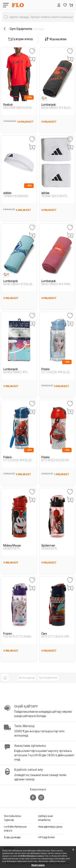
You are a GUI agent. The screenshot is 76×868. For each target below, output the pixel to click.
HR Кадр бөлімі (46, 837)
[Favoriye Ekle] (32, 51)
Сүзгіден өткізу (20, 39)
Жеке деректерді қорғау (50, 827)
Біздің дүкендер (12, 837)
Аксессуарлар (27, 678)
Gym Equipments (48, 678)
